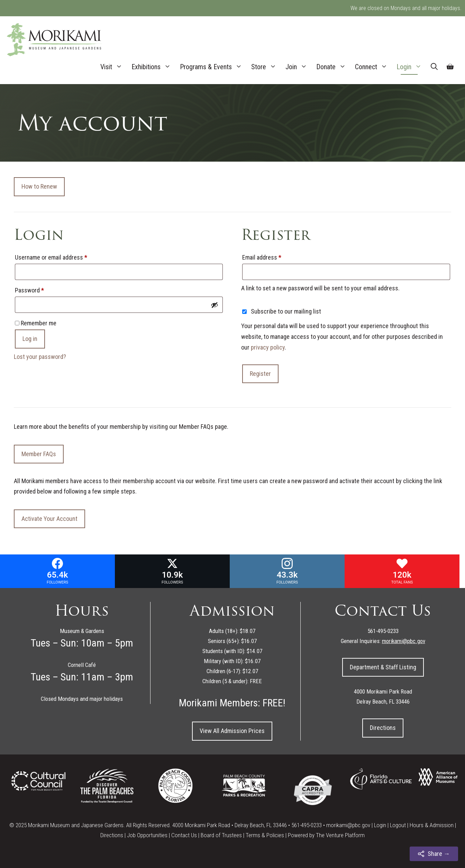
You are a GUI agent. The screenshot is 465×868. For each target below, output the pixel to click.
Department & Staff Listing (383, 667)
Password (40, 289)
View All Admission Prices (232, 731)
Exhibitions (153, 67)
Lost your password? (40, 357)
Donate (333, 67)
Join (299, 67)
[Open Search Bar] (434, 67)
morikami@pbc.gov (348, 825)
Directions (383, 728)
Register (260, 374)
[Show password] (215, 305)
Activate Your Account (49, 519)
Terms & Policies (265, 835)
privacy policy (268, 347)
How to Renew (39, 186)
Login (411, 67)
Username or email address (62, 256)
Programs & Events (213, 67)
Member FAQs (39, 454)
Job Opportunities (147, 835)
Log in (30, 339)
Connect (373, 67)
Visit (114, 67)
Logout (398, 825)
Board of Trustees (221, 835)
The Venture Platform (340, 835)
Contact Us (184, 835)
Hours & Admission (432, 825)
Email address (273, 256)
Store (266, 67)
